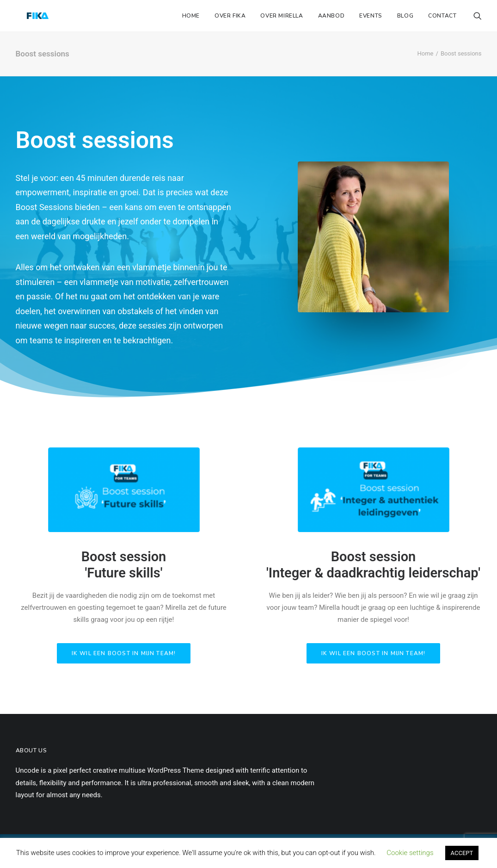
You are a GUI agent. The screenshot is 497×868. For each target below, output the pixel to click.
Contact (442, 16)
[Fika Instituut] (27, 16)
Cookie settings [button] (410, 853)
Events (371, 16)
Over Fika (230, 16)
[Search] (478, 16)
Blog (405, 16)
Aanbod (331, 16)
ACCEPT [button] (462, 853)
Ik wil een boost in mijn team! (124, 653)
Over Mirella (282, 16)
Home (191, 16)
